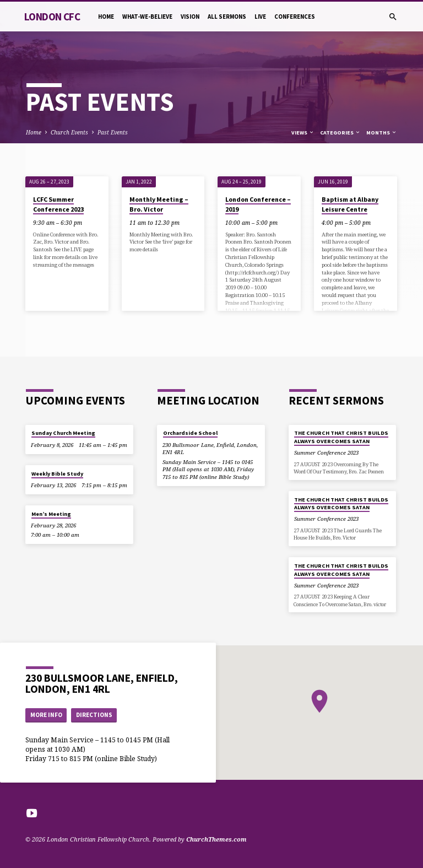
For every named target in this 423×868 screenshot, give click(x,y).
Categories (340, 133)
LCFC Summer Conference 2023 (58, 204)
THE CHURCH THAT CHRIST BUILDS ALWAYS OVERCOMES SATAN (341, 437)
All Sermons (227, 17)
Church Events (69, 132)
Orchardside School (190, 433)
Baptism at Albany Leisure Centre (350, 204)
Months (382, 133)
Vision (190, 17)
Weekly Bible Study (57, 474)
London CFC (52, 17)
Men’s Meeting (51, 514)
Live (260, 17)
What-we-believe (147, 17)
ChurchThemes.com (216, 839)
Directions (94, 715)
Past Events (113, 132)
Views (303, 133)
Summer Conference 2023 (326, 453)
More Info (46, 715)
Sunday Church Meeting (63, 433)
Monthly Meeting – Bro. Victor (159, 204)
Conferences (295, 17)
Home (106, 17)
